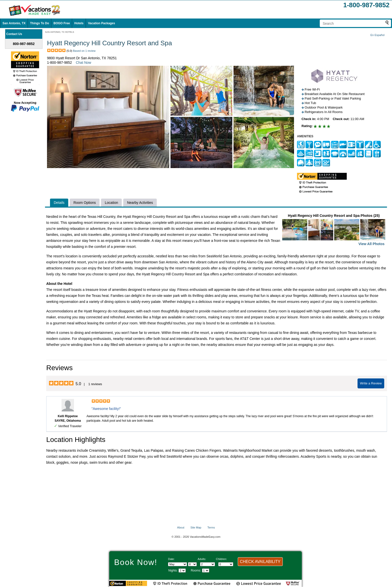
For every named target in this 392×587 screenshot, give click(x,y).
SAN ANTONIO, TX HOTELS (59, 32)
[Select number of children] (226, 564)
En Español (377, 35)
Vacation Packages (101, 23)
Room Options (85, 203)
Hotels (79, 23)
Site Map (196, 527)
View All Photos (371, 244)
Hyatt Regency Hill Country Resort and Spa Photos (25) (334, 230)
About (181, 527)
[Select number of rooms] (206, 570)
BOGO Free (62, 23)
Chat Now (83, 63)
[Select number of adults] (207, 564)
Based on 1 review (84, 51)
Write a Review (371, 383)
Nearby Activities (140, 203)
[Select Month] (177, 564)
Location (111, 203)
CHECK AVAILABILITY (260, 562)
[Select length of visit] (182, 570)
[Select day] (192, 564)
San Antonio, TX (14, 23)
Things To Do (39, 23)
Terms (211, 527)
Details (59, 203)
